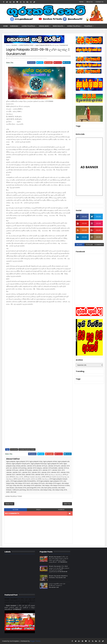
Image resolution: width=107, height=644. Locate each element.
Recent (80, 245)
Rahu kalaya (58, 26)
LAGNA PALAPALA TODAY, (40, 58)
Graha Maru (44, 26)
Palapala (88, 26)
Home (81, 2)
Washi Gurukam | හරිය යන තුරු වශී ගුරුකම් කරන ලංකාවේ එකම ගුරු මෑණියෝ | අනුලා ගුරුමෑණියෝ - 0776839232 (59, 559)
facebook (61, 510)
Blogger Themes (35, 641)
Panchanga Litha (11, 31)
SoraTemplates (14, 641)
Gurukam (14, 26)
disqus (38, 510)
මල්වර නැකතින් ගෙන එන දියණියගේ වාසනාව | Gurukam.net (57, 585)
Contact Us (99, 2)
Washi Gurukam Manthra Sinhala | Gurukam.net (58, 577)
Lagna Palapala (28, 26)
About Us (90, 2)
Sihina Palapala (74, 26)
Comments (99, 245)
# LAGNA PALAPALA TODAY (27, 449)
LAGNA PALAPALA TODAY (26, 45)
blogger (16, 510)
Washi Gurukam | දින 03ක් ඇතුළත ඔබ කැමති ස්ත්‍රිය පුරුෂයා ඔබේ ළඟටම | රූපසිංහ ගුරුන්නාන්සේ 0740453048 (59, 569)
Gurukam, (29, 58)
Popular (89, 245)
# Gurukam (14, 449)
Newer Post (9, 504)
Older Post (67, 504)
